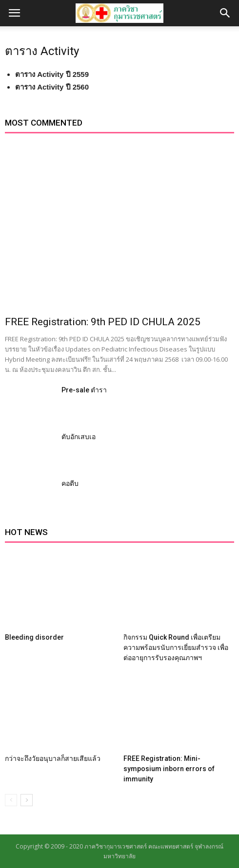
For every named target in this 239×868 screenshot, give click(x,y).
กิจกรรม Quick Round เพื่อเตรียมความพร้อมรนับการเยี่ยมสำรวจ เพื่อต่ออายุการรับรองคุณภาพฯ (176, 647)
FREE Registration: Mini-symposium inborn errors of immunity (169, 769)
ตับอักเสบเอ (79, 437)
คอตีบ (70, 483)
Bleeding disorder (34, 637)
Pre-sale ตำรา (84, 390)
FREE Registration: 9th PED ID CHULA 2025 (103, 322)
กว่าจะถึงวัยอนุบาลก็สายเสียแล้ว (53, 758)
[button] (225, 13)
